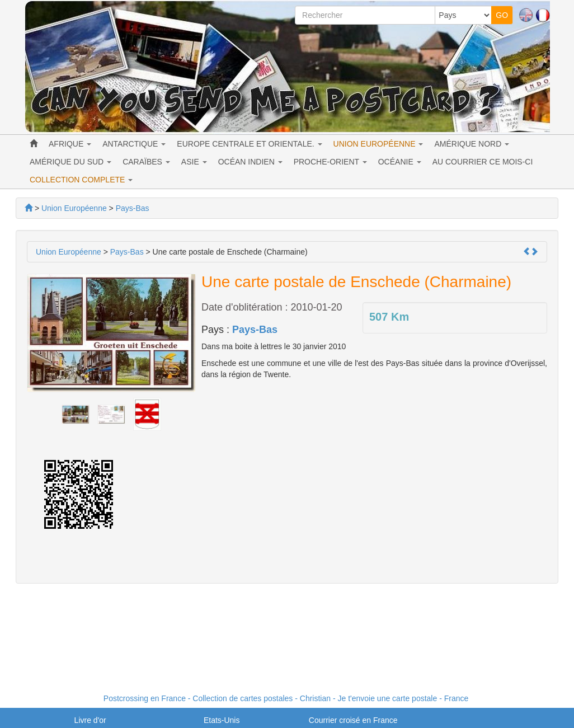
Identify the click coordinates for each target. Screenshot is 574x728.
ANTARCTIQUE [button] (134, 144)
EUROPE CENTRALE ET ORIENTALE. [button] (249, 144)
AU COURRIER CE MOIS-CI (483, 162)
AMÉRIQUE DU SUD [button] (70, 162)
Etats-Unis (222, 720)
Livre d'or (90, 720)
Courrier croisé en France (353, 720)
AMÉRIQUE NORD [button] (472, 144)
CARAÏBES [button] (146, 162)
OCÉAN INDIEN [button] (250, 162)
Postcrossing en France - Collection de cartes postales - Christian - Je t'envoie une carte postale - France (286, 698)
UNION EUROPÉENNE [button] (378, 144)
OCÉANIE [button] (400, 162)
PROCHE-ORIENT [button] (330, 162)
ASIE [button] (194, 162)
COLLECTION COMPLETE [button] (81, 180)
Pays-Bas (255, 330)
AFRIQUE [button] (70, 144)
